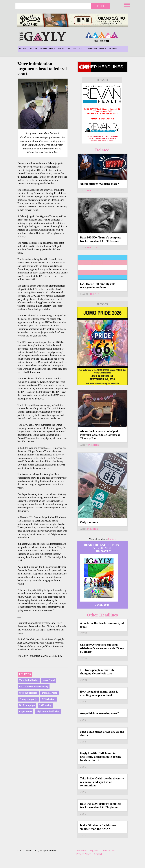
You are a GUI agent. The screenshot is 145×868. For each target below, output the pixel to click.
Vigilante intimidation (48, 711)
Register (94, 851)
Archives (113, 49)
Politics (33, 49)
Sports (52, 49)
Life (68, 49)
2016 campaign (27, 705)
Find (100, 6)
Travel (81, 49)
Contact (98, 854)
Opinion (103, 49)
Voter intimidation (29, 680)
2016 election (48, 699)
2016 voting (45, 705)
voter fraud (49, 680)
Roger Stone (26, 711)
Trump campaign (28, 699)
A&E (74, 49)
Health (61, 49)
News (25, 49)
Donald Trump (50, 693)
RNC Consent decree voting (34, 687)
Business (43, 49)
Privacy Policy (84, 854)
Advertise (81, 851)
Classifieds (92, 49)
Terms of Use (108, 851)
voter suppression (28, 693)
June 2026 (102, 605)
